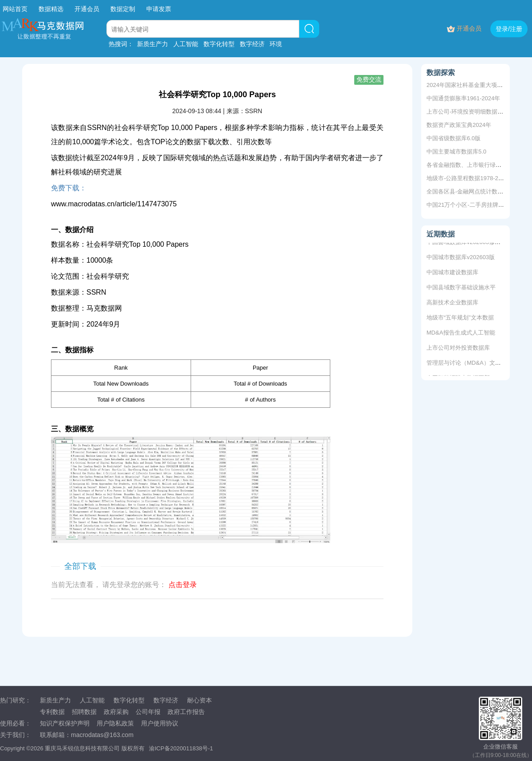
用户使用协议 (160, 723)
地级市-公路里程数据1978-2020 (467, 178)
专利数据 (52, 712)
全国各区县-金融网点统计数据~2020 (473, 191)
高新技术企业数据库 (452, 304)
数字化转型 (219, 44)
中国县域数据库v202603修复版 (466, 243)
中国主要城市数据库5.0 (456, 152)
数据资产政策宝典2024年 (459, 125)
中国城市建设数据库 (452, 274)
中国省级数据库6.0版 (454, 138)
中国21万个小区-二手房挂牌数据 (468, 205)
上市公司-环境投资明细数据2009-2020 (476, 112)
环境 (276, 44)
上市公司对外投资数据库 (458, 349)
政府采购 (116, 712)
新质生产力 (153, 44)
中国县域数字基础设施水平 (461, 289)
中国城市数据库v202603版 (461, 258)
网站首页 (15, 9)
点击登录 (183, 585)
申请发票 (159, 9)
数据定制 (123, 9)
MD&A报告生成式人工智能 (461, 334)
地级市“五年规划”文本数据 (460, 319)
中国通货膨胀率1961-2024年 (463, 98)
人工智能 (186, 44)
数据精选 (51, 9)
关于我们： (16, 735)
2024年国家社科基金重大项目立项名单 (476, 85)
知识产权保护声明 (65, 723)
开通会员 (88, 9)
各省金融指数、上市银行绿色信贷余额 (475, 165)
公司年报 (148, 712)
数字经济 (252, 44)
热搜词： (121, 44)
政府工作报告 (186, 712)
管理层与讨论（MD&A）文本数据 (469, 364)
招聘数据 (84, 712)
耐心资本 (199, 700)
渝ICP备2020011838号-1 (181, 748)
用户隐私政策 (115, 723)
